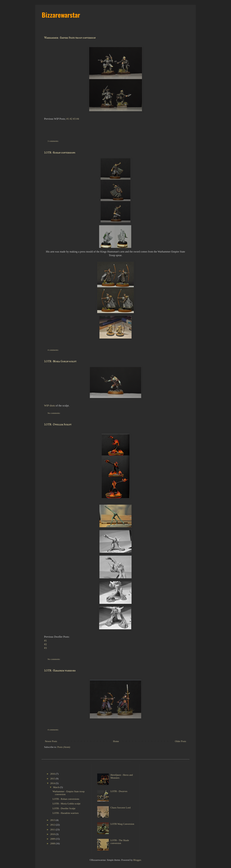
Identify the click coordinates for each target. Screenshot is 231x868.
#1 (68, 119)
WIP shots (50, 406)
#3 (74, 119)
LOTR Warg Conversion (122, 824)
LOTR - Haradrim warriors (60, 671)
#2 (71, 119)
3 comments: (53, 141)
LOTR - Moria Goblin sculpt (60, 361)
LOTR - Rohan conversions (60, 153)
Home (116, 741)
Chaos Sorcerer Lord (121, 808)
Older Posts (180, 741)
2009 (53, 839)
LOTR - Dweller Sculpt (58, 424)
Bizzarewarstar (61, 15)
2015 (53, 779)
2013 (53, 820)
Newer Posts (51, 741)
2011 (53, 830)
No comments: (54, 413)
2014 (53, 783)
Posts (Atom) (64, 747)
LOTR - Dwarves (119, 791)
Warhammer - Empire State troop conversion (70, 38)
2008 (53, 843)
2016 (53, 774)
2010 (53, 834)
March (57, 787)
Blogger (137, 860)
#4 (78, 119)
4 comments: (53, 350)
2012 (53, 825)
